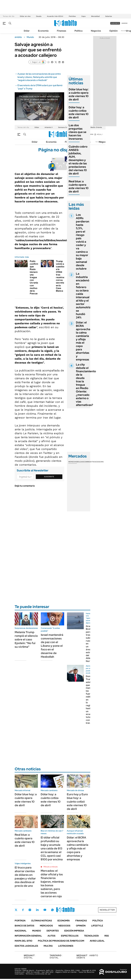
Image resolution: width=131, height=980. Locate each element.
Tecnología (91, 936)
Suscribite (49, 477)
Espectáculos (70, 936)
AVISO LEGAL (97, 941)
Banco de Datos (24, 926)
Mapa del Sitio (23, 941)
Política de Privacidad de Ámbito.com (61, 941)
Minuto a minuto (51, 867)
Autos (51, 936)
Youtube (45, 910)
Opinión (113, 31)
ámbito (18, 37)
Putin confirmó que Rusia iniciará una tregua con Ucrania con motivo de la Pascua (35, 277)
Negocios (96, 31)
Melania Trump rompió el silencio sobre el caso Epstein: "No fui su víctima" (26, 639)
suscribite (115, 23)
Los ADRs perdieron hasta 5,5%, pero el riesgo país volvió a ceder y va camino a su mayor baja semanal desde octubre (83, 242)
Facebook (23, 910)
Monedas (73, 462)
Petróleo (72, 16)
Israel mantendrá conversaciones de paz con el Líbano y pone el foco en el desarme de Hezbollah (52, 646)
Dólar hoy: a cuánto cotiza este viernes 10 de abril (79, 112)
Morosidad (95, 16)
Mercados (46, 926)
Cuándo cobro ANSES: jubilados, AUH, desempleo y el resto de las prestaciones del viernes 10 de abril (78, 160)
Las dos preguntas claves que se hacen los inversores (78, 132)
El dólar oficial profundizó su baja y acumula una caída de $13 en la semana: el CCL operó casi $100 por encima (52, 848)
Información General (28, 936)
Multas (48, 946)
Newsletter (125, 31)
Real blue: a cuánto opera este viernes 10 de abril (79, 186)
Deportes (53, 931)
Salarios (109, 16)
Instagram (30, 910)
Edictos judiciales (26, 946)
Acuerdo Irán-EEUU (55, 16)
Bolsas (80, 462)
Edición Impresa (74, 931)
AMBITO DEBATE (87, 957)
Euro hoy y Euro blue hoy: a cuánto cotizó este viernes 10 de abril (77, 802)
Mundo (30, 37)
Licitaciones (66, 946)
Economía (43, 31)
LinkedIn (37, 910)
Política (79, 31)
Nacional (21, 931)
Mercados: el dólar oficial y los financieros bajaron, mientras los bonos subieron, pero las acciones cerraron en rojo (52, 884)
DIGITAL (30, 957)
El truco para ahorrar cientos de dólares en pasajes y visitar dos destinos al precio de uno (25, 877)
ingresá (124, 23)
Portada (20, 921)
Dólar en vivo (25, 16)
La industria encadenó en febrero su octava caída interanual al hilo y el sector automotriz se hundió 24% (83, 296)
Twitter (16, 910)
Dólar (27, 31)
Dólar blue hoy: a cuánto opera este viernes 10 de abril (79, 94)
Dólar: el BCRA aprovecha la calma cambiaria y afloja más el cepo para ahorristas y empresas (83, 341)
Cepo (83, 16)
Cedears (100, 462)
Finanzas (62, 31)
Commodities (90, 462)
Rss (107, 936)
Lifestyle (97, 926)
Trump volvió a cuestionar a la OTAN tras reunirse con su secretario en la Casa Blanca (62, 276)
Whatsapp (52, 910)
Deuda (39, 16)
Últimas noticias (42, 921)
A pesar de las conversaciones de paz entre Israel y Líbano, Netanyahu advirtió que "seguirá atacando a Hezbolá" (39, 77)
